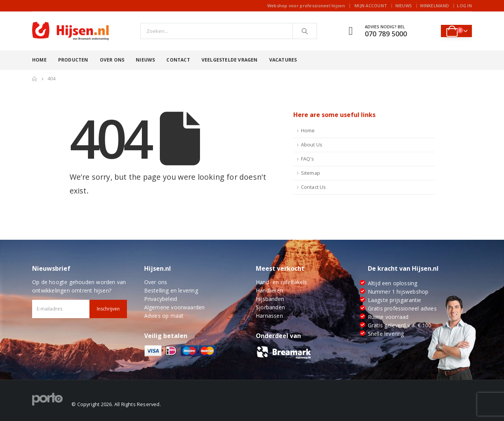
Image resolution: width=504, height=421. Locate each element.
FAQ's (308, 159)
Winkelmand (434, 6)
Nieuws (404, 6)
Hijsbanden (270, 299)
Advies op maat (164, 316)
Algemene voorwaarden (175, 307)
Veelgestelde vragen (230, 60)
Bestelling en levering (171, 290)
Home (39, 60)
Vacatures (283, 60)
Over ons (112, 60)
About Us (312, 145)
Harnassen (269, 316)
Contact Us (314, 187)
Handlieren (269, 290)
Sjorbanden (270, 307)
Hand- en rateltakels (281, 282)
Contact (178, 60)
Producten (73, 60)
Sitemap (311, 173)
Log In (464, 6)
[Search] (305, 31)
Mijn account (371, 6)
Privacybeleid (161, 299)
